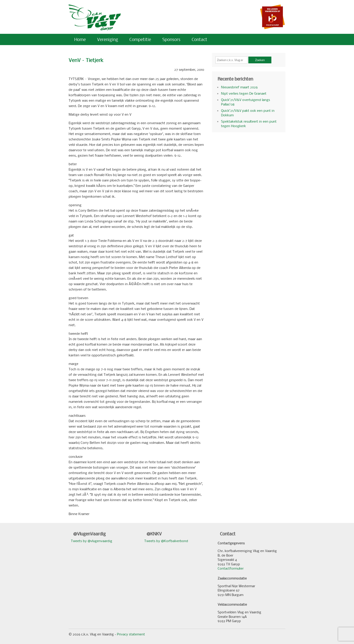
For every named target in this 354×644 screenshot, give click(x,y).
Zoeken (260, 60)
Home (80, 39)
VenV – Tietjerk (86, 60)
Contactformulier (231, 568)
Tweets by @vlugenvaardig (92, 541)
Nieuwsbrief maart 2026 (239, 87)
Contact (199, 39)
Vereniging (108, 39)
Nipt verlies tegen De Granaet (244, 93)
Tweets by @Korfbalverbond (166, 541)
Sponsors (171, 39)
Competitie (140, 39)
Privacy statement (131, 634)
